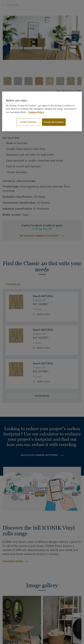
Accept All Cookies (54, 122)
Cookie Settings (28, 122)
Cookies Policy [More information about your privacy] (36, 112)
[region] (42, 111)
